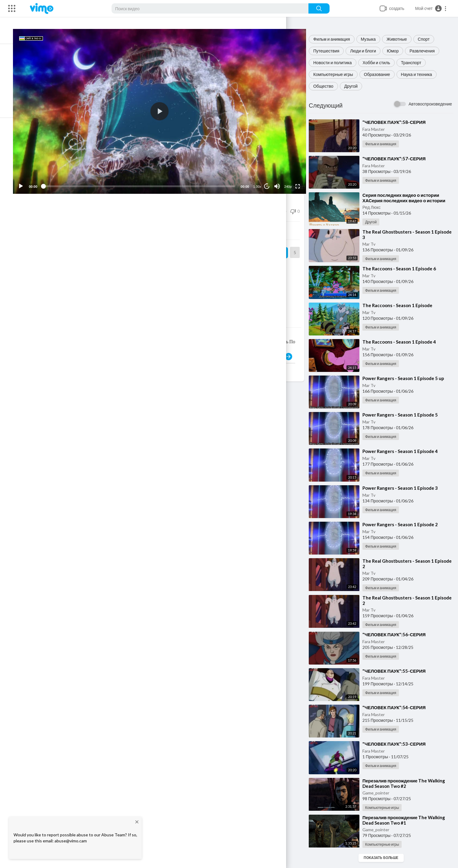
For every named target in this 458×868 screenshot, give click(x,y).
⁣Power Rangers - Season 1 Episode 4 (405, 451)
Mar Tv (373, 244)
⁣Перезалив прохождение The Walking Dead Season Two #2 (408, 783)
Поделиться (78, 223)
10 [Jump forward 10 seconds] (270, 179)
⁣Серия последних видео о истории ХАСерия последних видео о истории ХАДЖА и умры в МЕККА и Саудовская (410, 200)
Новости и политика (337, 63)
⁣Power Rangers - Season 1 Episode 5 (405, 415)
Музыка (373, 39)
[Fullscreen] (300, 179)
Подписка (275, 245)
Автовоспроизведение (430, 104)
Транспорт (416, 63)
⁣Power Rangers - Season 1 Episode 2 (405, 524)
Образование (382, 74)
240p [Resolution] (291, 179)
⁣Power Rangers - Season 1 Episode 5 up (408, 378)
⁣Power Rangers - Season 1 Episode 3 (405, 488)
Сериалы (109, 261)
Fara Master (378, 129)
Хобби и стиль (381, 63)
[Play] (36, 179)
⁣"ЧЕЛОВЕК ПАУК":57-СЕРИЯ (399, 159)
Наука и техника (421, 74)
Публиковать (279, 349)
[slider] (148, 179)
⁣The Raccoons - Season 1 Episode (402, 305)
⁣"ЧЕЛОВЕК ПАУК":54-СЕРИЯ (399, 707)
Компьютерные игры (338, 74)
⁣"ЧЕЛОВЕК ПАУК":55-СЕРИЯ (399, 671)
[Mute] (280, 179)
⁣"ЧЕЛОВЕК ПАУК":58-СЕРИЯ (399, 122)
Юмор (397, 51)
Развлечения (427, 51)
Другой (356, 86)
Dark (56, 242)
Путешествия (331, 51)
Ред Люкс (376, 207)
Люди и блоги (368, 51)
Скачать (259, 223)
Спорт (428, 39)
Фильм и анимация (336, 39)
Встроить (169, 223)
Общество (328, 86)
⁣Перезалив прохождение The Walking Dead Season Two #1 (408, 820)
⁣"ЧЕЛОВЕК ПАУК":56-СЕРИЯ (399, 634)
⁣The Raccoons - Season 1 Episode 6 (404, 269)
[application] (169, 108)
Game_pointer (380, 793)
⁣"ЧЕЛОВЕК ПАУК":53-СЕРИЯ (399, 744)
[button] (431, 8)
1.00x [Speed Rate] (260, 179)
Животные (401, 39)
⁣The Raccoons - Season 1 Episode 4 (404, 342)
